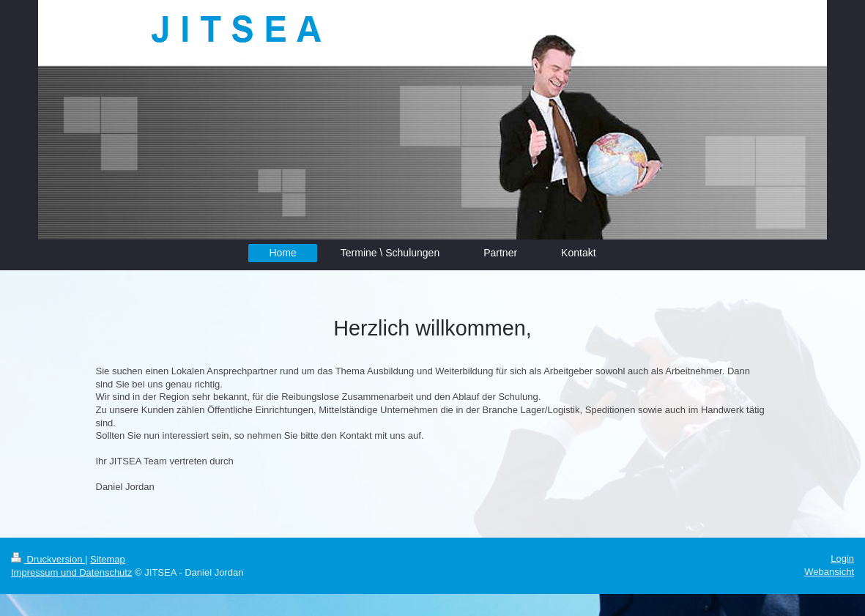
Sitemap (108, 559)
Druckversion (48, 559)
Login (842, 559)
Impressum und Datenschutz (71, 572)
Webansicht (829, 572)
